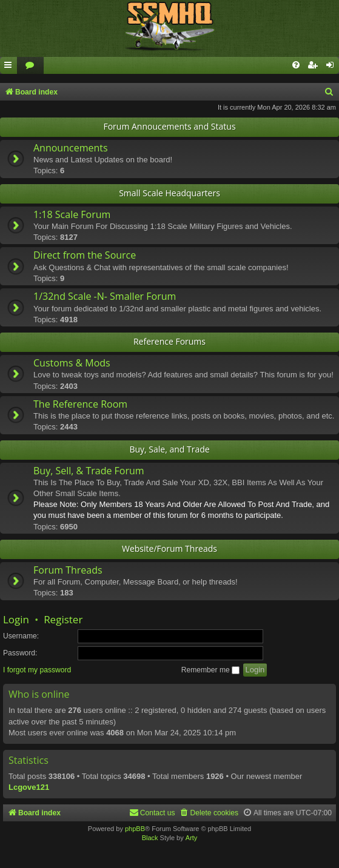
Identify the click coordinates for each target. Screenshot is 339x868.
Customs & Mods (72, 363)
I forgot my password (37, 670)
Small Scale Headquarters (169, 193)
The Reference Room (80, 404)
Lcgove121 (29, 787)
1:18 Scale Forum (72, 214)
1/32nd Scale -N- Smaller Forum (105, 296)
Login (16, 619)
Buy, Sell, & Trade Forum (89, 471)
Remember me (210, 670)
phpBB (135, 829)
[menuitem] (30, 66)
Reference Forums (169, 341)
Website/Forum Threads (169, 548)
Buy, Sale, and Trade (169, 449)
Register (63, 619)
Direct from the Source (85, 255)
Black (150, 838)
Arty (192, 838)
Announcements (71, 148)
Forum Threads (68, 570)
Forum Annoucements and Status (169, 126)
